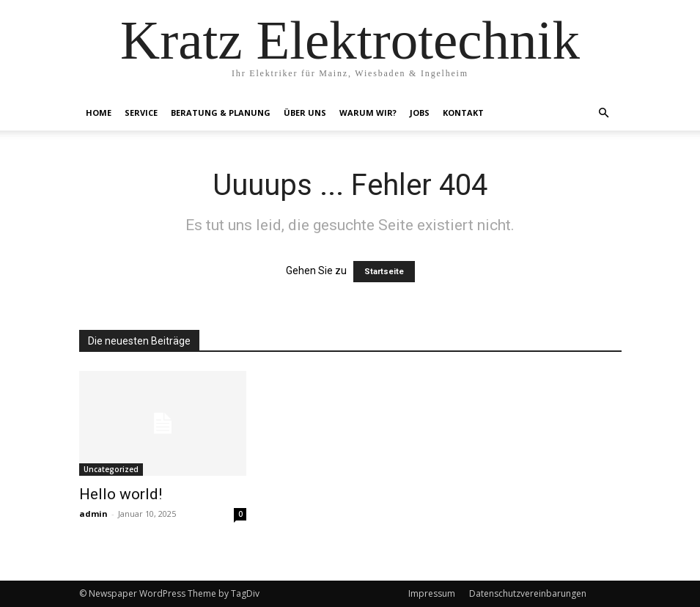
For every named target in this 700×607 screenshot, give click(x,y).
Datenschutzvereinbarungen (528, 593)
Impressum (432, 593)
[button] (604, 113)
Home (99, 113)
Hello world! (121, 494)
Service (141, 113)
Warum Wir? (368, 113)
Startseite (384, 272)
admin (93, 514)
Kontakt (463, 113)
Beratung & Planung (221, 113)
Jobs (420, 113)
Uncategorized (111, 469)
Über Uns (305, 113)
